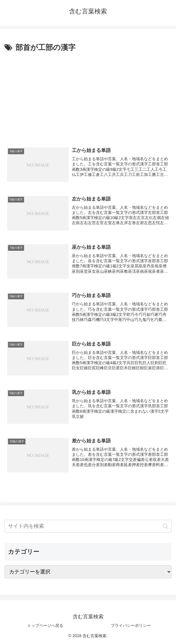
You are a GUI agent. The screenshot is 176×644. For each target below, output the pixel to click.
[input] (88, 526)
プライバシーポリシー (131, 625)
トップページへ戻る (45, 625)
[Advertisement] (88, 97)
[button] (166, 526)
